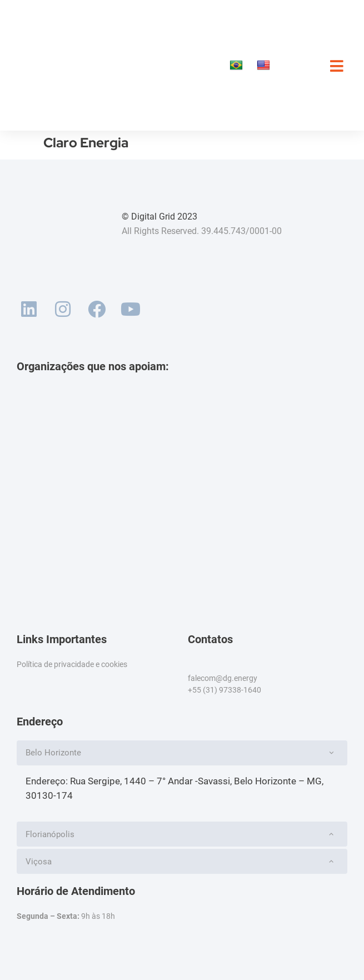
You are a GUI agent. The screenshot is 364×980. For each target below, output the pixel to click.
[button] (182, 753)
